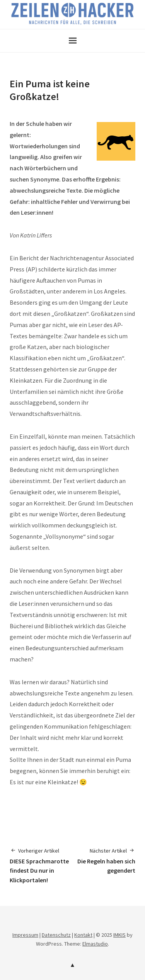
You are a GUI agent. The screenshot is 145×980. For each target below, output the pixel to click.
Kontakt (83, 935)
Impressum (25, 935)
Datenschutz (56, 935)
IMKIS (119, 935)
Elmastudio (95, 944)
